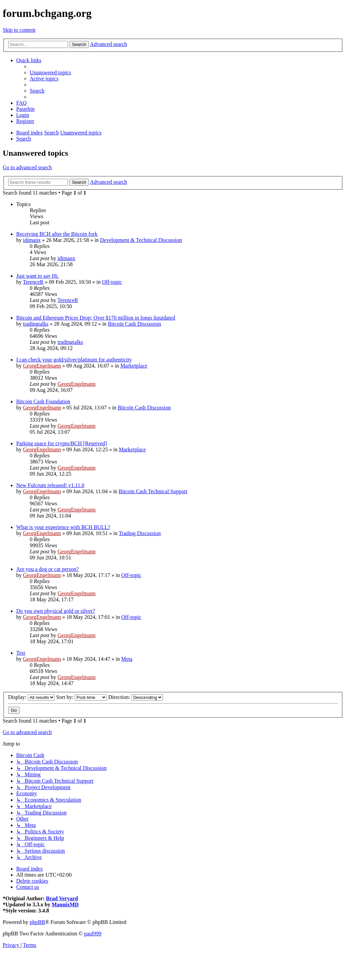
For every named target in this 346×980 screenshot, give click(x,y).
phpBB (37, 922)
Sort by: (81, 697)
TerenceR (33, 282)
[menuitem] (50, 72)
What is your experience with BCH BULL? (63, 527)
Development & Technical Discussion (141, 240)
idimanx (32, 240)
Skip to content (19, 30)
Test (21, 653)
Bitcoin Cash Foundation (43, 401)
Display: (31, 697)
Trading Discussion (140, 533)
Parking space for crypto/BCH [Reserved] (61, 443)
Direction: (135, 697)
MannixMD (65, 904)
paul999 (93, 934)
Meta (127, 659)
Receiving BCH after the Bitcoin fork (57, 234)
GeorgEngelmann (42, 366)
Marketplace (134, 366)
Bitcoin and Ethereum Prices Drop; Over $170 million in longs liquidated (96, 318)
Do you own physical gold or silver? (56, 611)
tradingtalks (36, 324)
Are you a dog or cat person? (47, 569)
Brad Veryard (62, 898)
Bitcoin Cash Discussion (134, 324)
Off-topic (112, 282)
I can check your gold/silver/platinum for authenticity (74, 360)
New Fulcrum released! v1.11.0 (50, 485)
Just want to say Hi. (38, 276)
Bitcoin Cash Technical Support (153, 491)
